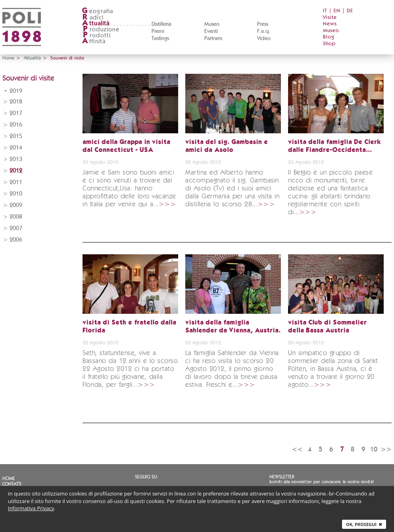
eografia (98, 11)
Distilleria (161, 24)
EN (337, 11)
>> (386, 449)
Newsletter (282, 477)
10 (374, 449)
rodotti (96, 36)
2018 (16, 102)
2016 (16, 125)
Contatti (12, 484)
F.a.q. (264, 31)
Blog (329, 37)
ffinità (94, 41)
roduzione (101, 30)
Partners (213, 38)
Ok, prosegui (364, 524)
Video (264, 38)
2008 (16, 217)
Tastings (160, 38)
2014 (16, 148)
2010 (16, 194)
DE (350, 11)
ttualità (96, 24)
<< (297, 449)
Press (263, 24)
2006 (16, 240)
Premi (158, 31)
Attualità (32, 58)
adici (93, 18)
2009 (16, 205)
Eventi (211, 31)
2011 (16, 182)
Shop (329, 44)
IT (325, 11)
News (330, 24)
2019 (16, 91)
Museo (212, 24)
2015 (16, 136)
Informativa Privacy (31, 508)
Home (8, 58)
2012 (16, 171)
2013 (16, 159)
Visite (330, 18)
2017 (16, 113)
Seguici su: (146, 477)
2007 (16, 228)
